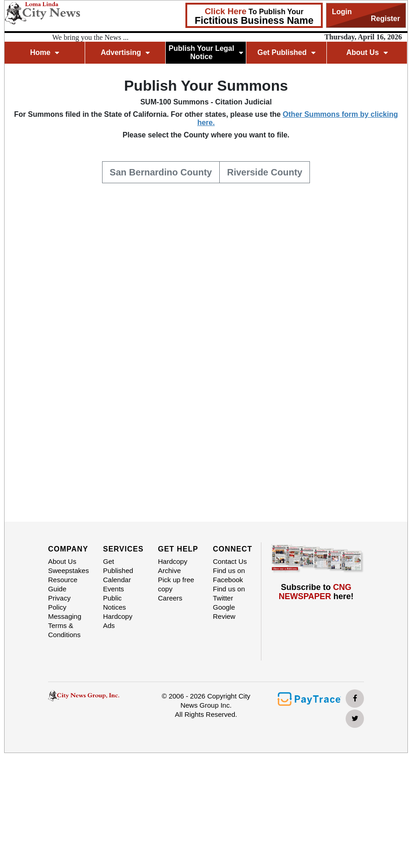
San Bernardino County (161, 171)
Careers (170, 598)
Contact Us (230, 561)
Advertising (125, 52)
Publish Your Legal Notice (206, 52)
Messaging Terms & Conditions (65, 625)
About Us (367, 52)
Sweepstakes (68, 570)
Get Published (286, 52)
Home (45, 52)
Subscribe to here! (316, 592)
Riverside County (265, 171)
